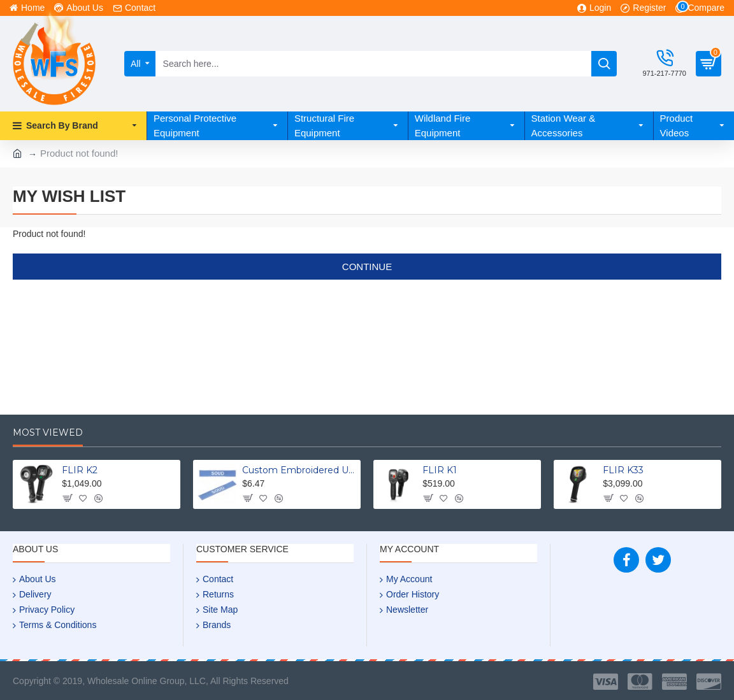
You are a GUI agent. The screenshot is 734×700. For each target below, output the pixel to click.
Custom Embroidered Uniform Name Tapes (299, 470)
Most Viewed (48, 433)
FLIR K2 (80, 470)
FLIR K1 (440, 470)
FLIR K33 (623, 470)
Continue (367, 267)
